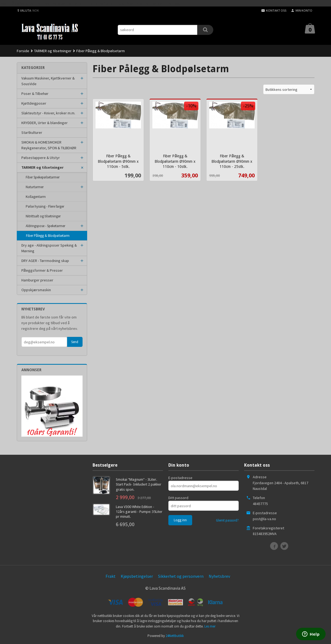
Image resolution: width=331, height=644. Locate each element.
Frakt (111, 576)
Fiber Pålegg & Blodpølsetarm (48, 236)
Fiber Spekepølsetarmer (43, 177)
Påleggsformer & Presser (42, 270)
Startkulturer (32, 132)
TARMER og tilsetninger (42, 167)
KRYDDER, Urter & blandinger (45, 123)
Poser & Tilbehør (35, 94)
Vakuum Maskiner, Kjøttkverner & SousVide (48, 81)
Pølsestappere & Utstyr (41, 158)
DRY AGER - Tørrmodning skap (45, 261)
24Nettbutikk (175, 636)
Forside (23, 51)
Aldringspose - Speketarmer (45, 226)
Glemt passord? (227, 520)
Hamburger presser (37, 280)
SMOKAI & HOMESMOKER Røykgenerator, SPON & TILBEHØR (49, 145)
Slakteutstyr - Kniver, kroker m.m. (48, 113)
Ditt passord (178, 498)
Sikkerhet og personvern (181, 576)
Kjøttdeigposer (34, 103)
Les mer (210, 626)
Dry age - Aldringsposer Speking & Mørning (49, 248)
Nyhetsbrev (219, 576)
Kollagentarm (36, 197)
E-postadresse (180, 478)
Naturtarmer (35, 187)
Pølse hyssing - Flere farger (45, 206)
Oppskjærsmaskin (36, 290)
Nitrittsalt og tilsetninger (43, 216)
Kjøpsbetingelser (137, 576)
